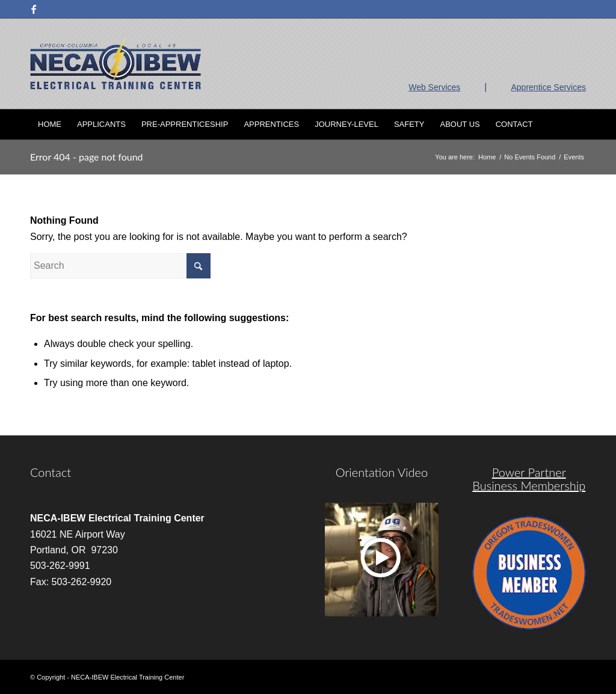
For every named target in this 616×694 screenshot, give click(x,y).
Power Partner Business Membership (529, 479)
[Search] (578, 124)
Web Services (434, 87)
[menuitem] (50, 124)
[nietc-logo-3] (115, 64)
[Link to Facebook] (34, 9)
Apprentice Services (548, 87)
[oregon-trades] (529, 573)
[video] (382, 560)
